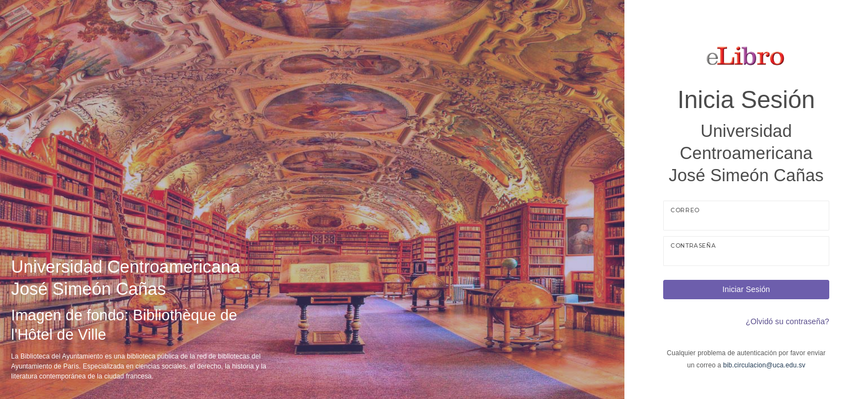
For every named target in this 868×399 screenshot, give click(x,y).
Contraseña (693, 246)
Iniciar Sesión (746, 289)
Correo (685, 210)
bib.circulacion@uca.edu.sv (764, 365)
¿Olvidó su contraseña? (787, 321)
